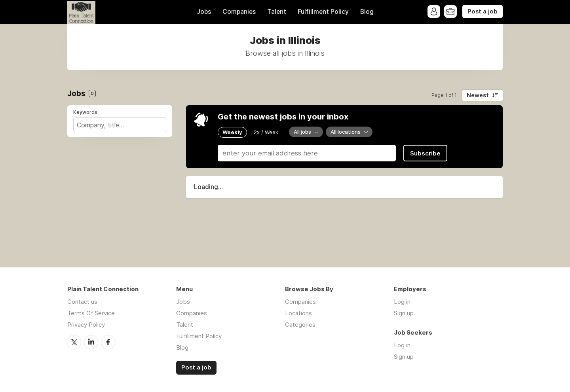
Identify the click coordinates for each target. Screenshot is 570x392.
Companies (239, 12)
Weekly (232, 132)
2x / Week (266, 132)
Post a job (483, 11)
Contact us (82, 302)
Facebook (108, 342)
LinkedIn (91, 342)
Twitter (74, 342)
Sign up (404, 313)
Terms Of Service (91, 313)
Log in (402, 302)
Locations (298, 313)
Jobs (204, 12)
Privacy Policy (86, 325)
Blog (367, 12)
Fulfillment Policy (323, 12)
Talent (277, 12)
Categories (300, 325)
